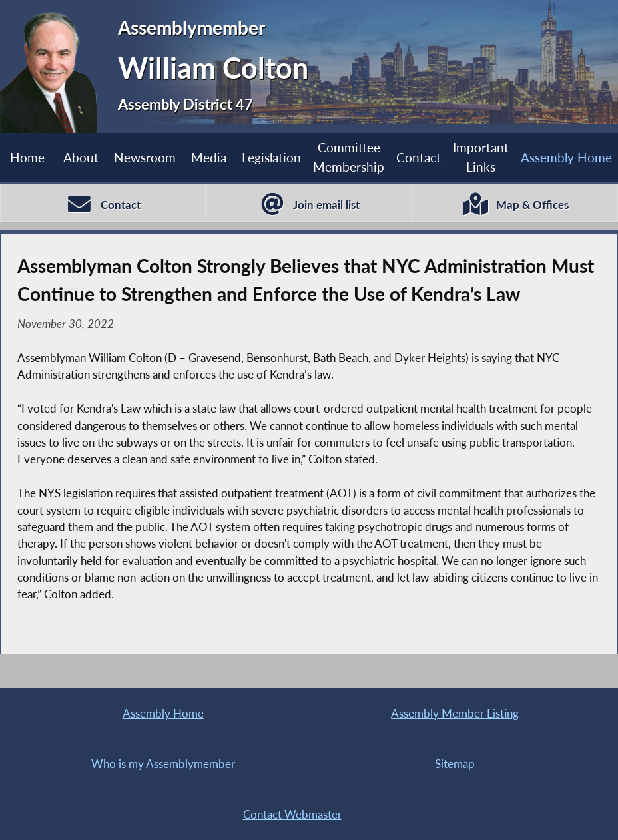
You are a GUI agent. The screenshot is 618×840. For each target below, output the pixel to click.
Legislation (271, 157)
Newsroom (145, 157)
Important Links (481, 157)
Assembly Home (163, 713)
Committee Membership (349, 157)
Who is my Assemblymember (163, 764)
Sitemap (455, 764)
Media (209, 157)
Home (27, 157)
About (81, 157)
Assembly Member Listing (455, 713)
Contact (419, 157)
